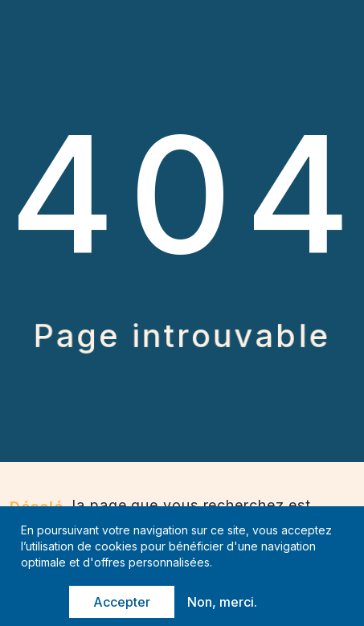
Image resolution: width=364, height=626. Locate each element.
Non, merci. (222, 603)
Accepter (122, 603)
